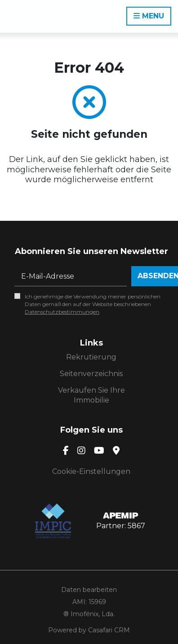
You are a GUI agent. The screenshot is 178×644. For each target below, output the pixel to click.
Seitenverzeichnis (91, 374)
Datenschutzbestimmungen (62, 312)
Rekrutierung (91, 357)
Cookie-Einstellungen (91, 471)
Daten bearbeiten (89, 590)
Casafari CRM (109, 630)
